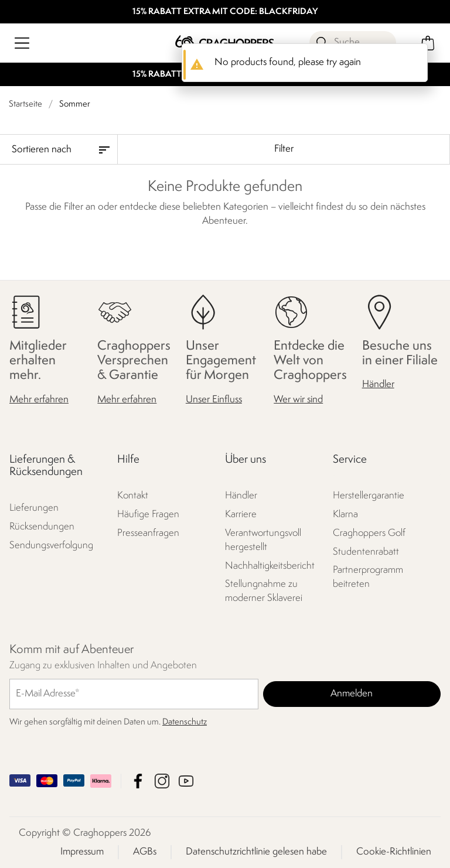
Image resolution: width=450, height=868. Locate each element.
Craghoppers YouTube (186, 780)
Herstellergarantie (369, 495)
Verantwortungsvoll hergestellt (263, 540)
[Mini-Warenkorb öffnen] (428, 43)
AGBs (145, 851)
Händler (378, 385)
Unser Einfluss (214, 399)
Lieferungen (34, 508)
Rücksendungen (42, 527)
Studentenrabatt (366, 551)
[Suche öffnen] (353, 43)
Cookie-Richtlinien (394, 851)
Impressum (82, 851)
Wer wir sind (298, 399)
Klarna (345, 514)
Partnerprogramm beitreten (368, 577)
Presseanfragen (148, 533)
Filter (284, 149)
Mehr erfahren (39, 399)
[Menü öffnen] (22, 43)
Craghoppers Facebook (138, 780)
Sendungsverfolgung (51, 546)
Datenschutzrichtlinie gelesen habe (256, 851)
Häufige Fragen (148, 514)
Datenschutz (185, 722)
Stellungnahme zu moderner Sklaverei (264, 591)
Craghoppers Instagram (162, 780)
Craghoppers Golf (369, 533)
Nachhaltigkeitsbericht (270, 565)
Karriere (241, 514)
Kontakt (133, 495)
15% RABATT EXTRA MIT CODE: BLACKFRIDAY (225, 12)
